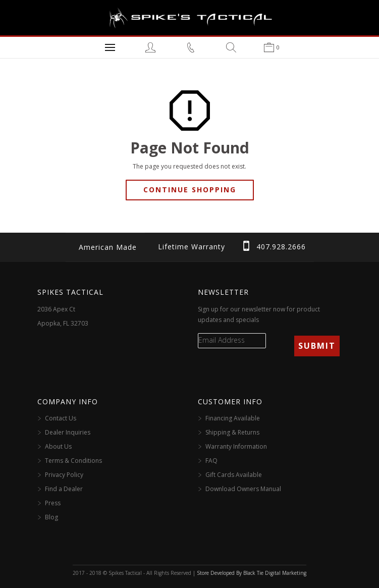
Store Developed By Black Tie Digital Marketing (252, 573)
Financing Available (233, 418)
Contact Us (61, 418)
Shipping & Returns (232, 432)
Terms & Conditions (73, 461)
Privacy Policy (64, 475)
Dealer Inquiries (68, 432)
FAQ (211, 461)
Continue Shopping (190, 190)
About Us (58, 446)
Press (53, 503)
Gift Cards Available (234, 475)
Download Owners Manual (243, 489)
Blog (51, 517)
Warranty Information (236, 446)
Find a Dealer (64, 489)
